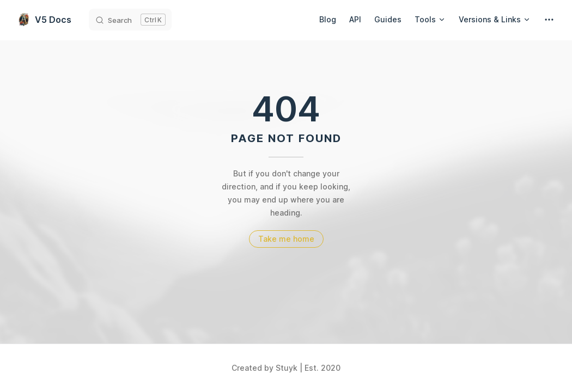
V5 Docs (44, 20)
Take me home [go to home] (286, 239)
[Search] (130, 20)
